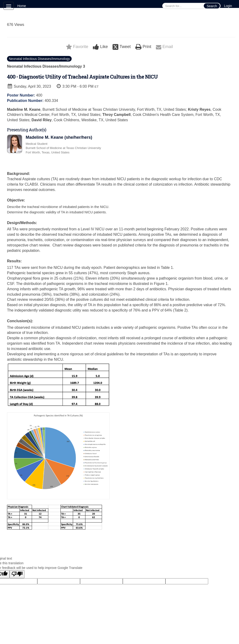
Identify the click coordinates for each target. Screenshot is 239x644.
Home (22, 6)
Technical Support (59, 636)
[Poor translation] (17, 574)
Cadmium (32, 636)
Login (228, 6)
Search (212, 6)
